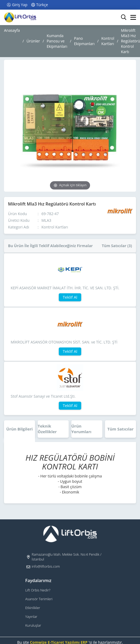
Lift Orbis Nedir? (38, 590)
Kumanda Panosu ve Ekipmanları (57, 41)
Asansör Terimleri (39, 599)
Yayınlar (31, 617)
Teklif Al (70, 297)
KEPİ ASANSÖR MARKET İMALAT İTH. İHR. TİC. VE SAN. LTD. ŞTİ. (65, 288)
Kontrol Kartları (108, 41)
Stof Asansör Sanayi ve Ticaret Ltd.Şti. (43, 396)
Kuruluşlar (33, 625)
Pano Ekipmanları (84, 41)
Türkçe (39, 5)
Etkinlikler (33, 608)
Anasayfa (12, 30)
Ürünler (33, 41)
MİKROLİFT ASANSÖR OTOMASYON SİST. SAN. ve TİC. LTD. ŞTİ (64, 342)
